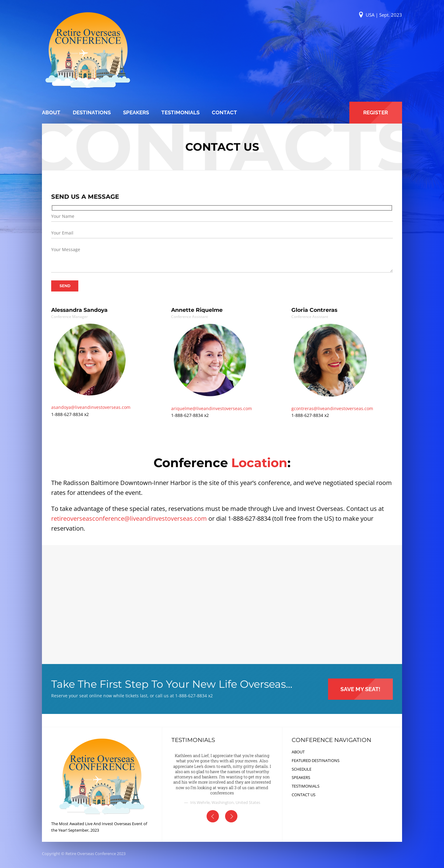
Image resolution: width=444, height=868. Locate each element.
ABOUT (51, 112)
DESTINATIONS (92, 112)
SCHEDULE (302, 769)
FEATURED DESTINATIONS (316, 760)
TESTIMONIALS (180, 112)
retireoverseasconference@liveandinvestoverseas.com (129, 518)
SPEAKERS (136, 112)
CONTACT (224, 112)
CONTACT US (304, 795)
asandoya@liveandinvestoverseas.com (91, 407)
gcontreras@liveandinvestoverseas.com (332, 408)
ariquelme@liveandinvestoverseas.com (212, 408)
